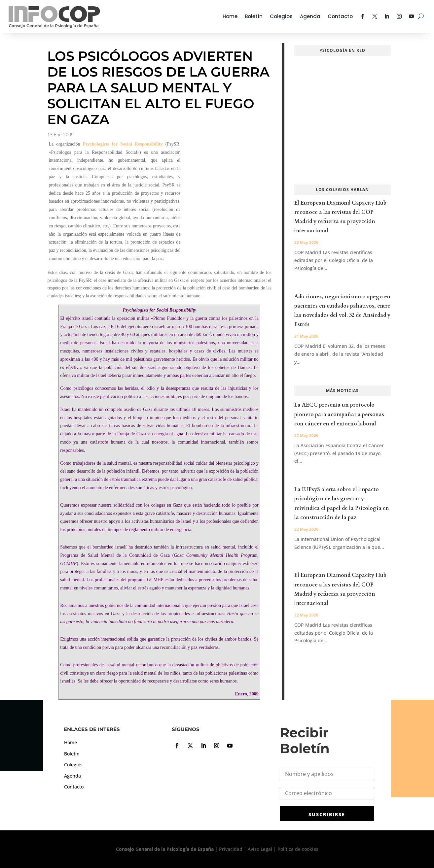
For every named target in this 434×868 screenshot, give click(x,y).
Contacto (340, 16)
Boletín (254, 16)
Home (230, 16)
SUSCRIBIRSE (327, 814)
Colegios (281, 16)
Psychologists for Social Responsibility (123, 144)
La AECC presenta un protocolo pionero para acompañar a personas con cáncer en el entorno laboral (339, 414)
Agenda (310, 16)
